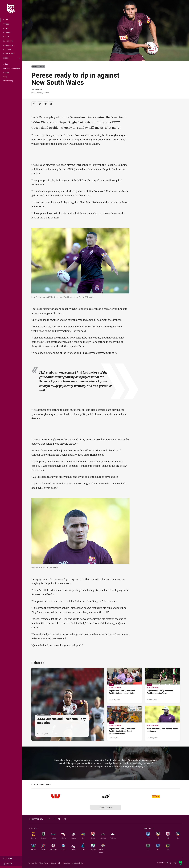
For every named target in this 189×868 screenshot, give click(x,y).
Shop (5, 77)
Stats (6, 37)
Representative (38, 67)
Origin (6, 64)
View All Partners (106, 807)
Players (7, 49)
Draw (6, 28)
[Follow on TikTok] (49, 819)
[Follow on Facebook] (54, 819)
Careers (53, 863)
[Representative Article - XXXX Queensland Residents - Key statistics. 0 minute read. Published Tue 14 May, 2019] (68, 704)
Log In (8, 863)
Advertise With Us (77, 863)
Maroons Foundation (12, 68)
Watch (7, 24)
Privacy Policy (43, 863)
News (6, 20)
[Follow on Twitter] (59, 819)
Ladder (7, 32)
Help (59, 863)
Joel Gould (37, 89)
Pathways (8, 41)
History (6, 72)
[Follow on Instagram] (65, 819)
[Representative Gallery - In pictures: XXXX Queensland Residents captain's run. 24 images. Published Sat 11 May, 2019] (162, 685)
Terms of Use (33, 863)
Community (9, 45)
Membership (8, 81)
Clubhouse (9, 54)
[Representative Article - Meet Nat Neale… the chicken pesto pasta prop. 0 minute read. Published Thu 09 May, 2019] (162, 723)
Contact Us (66, 863)
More (12, 58)
